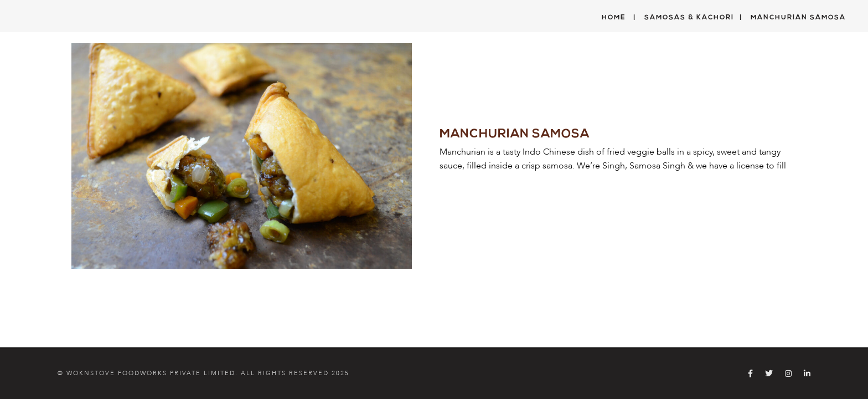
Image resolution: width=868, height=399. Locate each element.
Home (614, 18)
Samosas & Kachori (689, 18)
